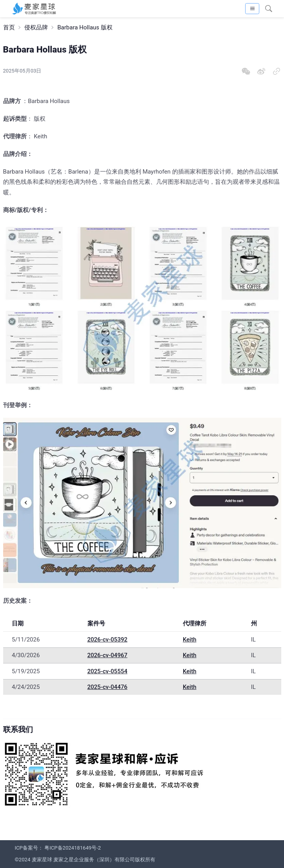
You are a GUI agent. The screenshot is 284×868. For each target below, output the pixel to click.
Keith (189, 640)
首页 (9, 27)
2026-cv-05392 (107, 640)
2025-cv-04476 (107, 687)
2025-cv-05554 (107, 671)
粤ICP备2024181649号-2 (73, 848)
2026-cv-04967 (107, 655)
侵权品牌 (36, 27)
